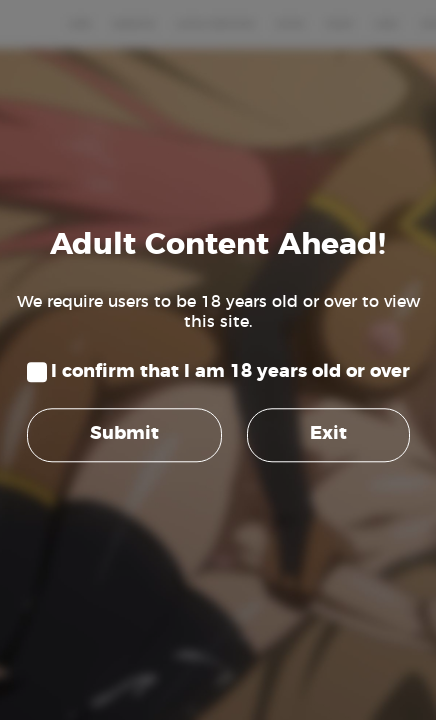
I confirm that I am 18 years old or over (230, 372)
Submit (124, 435)
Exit (328, 435)
